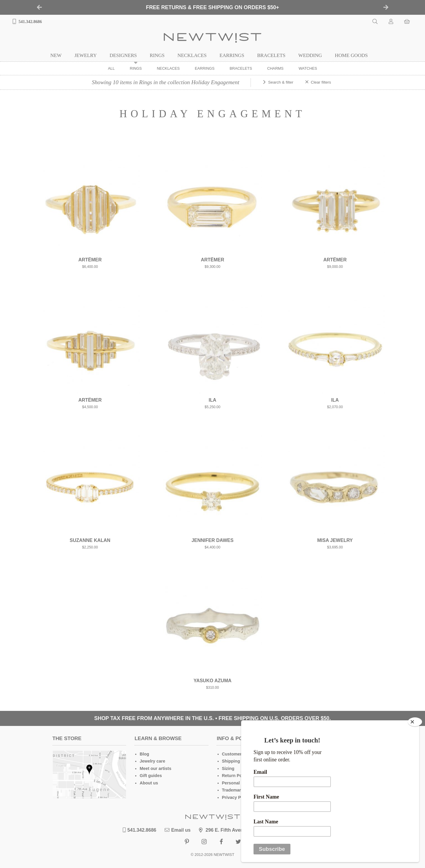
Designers (123, 55)
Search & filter (281, 82)
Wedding (310, 55)
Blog (144, 754)
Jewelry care (152, 761)
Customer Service (240, 754)
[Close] (415, 722)
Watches (308, 68)
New (56, 55)
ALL (111, 68)
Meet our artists (155, 768)
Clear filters (321, 82)
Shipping (231, 761)
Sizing (228, 768)
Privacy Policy (236, 797)
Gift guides (151, 776)
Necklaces (192, 55)
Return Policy (236, 776)
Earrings (232, 55)
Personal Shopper (240, 783)
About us (149, 783)
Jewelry (86, 55)
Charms (275, 68)
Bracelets (271, 55)
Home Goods (351, 55)
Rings (157, 55)
